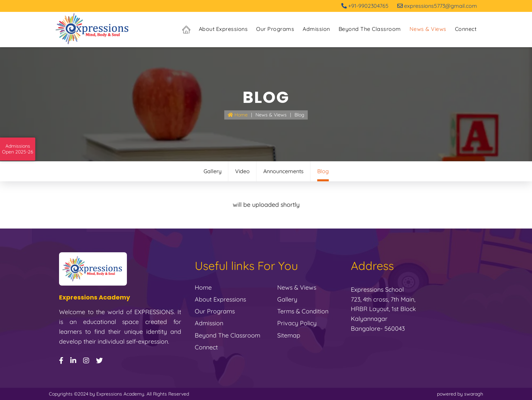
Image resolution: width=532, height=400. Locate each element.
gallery (287, 299)
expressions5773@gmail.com (437, 6)
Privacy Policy (297, 323)
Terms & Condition (303, 311)
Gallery (213, 171)
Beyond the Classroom (370, 29)
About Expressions (223, 29)
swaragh (474, 394)
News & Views (428, 29)
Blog (299, 115)
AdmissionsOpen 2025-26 (18, 149)
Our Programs (275, 29)
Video (242, 171)
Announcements (283, 171)
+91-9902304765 (365, 6)
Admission (316, 29)
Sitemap (289, 335)
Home (238, 115)
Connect (466, 29)
